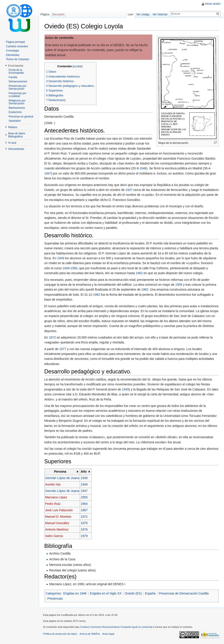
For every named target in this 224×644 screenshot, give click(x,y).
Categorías (53, 594)
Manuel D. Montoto (58, 517)
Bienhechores (17, 108)
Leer (131, 14)
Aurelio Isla (53, 485)
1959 (179, 285)
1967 (85, 510)
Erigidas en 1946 (75, 594)
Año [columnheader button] (84, 472)
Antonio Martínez (57, 529)
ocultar (78, 66)
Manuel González (57, 523)
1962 (139, 273)
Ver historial (160, 14)
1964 (85, 504)
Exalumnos (15, 112)
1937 (129, 190)
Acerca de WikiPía (90, 634)
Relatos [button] (13, 127)
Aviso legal (109, 634)
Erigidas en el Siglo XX (106, 594)
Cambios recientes (17, 46)
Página (45, 14)
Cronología (13, 51)
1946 (143, 168)
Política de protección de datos (60, 634)
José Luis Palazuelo (59, 510)
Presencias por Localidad (18, 95)
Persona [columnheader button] (60, 472)
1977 (63, 349)
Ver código (143, 14)
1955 (85, 497)
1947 (48, 173)
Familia (13, 77)
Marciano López (56, 497)
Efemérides (13, 55)
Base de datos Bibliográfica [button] (17, 135)
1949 (61, 258)
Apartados (15, 121)
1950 (74, 268)
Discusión (58, 14)
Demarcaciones (18, 81)
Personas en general (21, 117)
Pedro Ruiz (53, 504)
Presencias (55, 598)
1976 (85, 529)
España (151, 594)
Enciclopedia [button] (16, 66)
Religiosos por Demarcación (17, 102)
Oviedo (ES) (133, 594)
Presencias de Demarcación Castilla (184, 594)
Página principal (15, 42)
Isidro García (54, 536)
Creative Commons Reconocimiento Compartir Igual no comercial (116, 627)
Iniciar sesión (213, 4)
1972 (53, 337)
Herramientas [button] (16, 149)
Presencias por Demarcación (18, 87)
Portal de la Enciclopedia (16, 71)
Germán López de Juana (62, 478)
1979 (85, 536)
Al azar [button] (12, 143)
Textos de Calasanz (18, 59)
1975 (85, 523)
